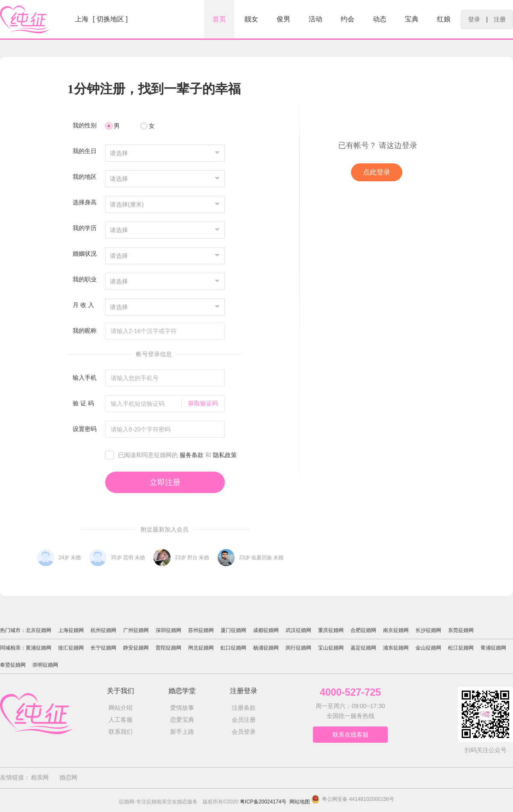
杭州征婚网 (103, 630)
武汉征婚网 (298, 630)
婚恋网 (68, 777)
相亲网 (40, 777)
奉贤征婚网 (13, 665)
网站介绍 (121, 708)
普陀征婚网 (168, 648)
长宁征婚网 (103, 648)
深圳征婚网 (168, 630)
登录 (474, 19)
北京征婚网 (38, 630)
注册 (500, 19)
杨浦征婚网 (266, 648)
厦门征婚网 (233, 630)
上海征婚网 (71, 630)
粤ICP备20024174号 (263, 802)
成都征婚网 (266, 630)
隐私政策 (225, 455)
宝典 (412, 19)
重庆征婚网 (331, 630)
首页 (219, 19)
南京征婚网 (396, 630)
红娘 (444, 19)
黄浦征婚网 (38, 648)
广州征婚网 (136, 630)
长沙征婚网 (428, 630)
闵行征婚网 (298, 648)
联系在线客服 (351, 735)
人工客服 (121, 720)
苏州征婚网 (201, 630)
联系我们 (121, 732)
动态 (380, 19)
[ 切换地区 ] (110, 19)
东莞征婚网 (461, 630)
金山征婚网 (428, 648)
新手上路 (182, 732)
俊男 (283, 19)
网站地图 (300, 802)
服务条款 (192, 455)
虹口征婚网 (233, 648)
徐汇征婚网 (71, 648)
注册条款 (244, 708)
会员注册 (244, 720)
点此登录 (377, 172)
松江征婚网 (461, 648)
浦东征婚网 (396, 648)
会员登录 (244, 732)
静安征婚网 (136, 648)
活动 (315, 19)
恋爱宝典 (182, 720)
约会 (348, 19)
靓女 (251, 19)
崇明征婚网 (45, 665)
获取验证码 (203, 403)
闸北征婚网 (201, 648)
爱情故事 (182, 708)
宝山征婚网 (331, 648)
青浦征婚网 (493, 648)
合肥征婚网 (363, 630)
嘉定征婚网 (363, 648)
